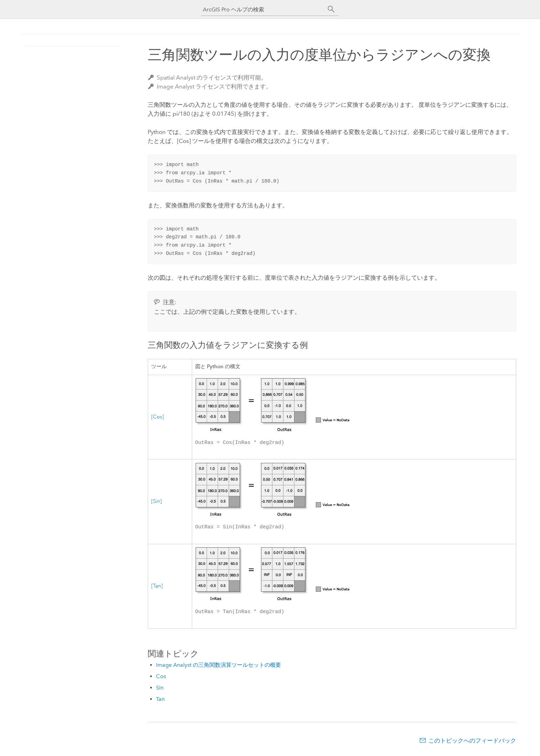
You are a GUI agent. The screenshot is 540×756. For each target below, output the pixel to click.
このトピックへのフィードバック (472, 743)
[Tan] (157, 588)
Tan (160, 701)
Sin (160, 690)
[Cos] (158, 417)
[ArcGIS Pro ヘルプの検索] (263, 9)
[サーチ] (331, 9)
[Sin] (157, 502)
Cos (161, 678)
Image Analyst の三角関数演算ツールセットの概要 (219, 667)
